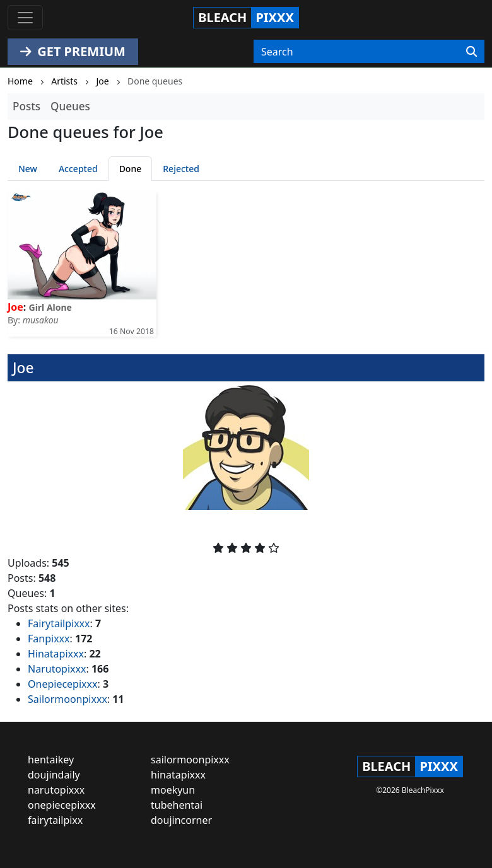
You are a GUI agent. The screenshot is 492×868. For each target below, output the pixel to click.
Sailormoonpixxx (67, 699)
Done (131, 169)
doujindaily (54, 775)
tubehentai (177, 805)
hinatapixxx (178, 775)
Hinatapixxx (56, 654)
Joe (15, 307)
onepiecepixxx (62, 805)
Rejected (181, 169)
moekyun (173, 790)
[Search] (471, 52)
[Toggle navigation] (25, 18)
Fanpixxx (49, 639)
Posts (26, 106)
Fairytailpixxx (59, 623)
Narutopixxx (57, 669)
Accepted (78, 169)
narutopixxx (56, 790)
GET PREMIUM (73, 51)
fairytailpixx (55, 820)
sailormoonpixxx (190, 760)
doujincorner (181, 820)
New (28, 169)
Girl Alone (50, 307)
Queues (70, 106)
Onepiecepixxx (62, 684)
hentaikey (51, 760)
